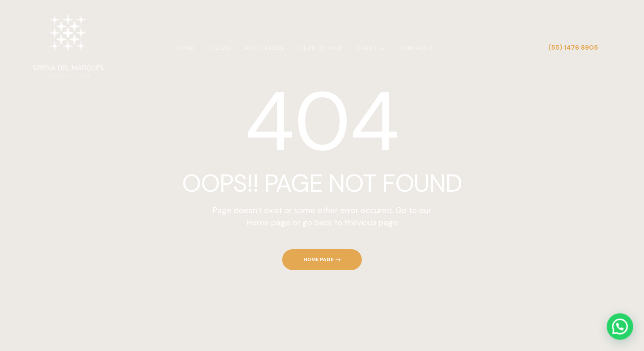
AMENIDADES (265, 48)
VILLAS (220, 48)
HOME (186, 48)
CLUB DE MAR (321, 48)
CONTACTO (416, 48)
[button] (322, 260)
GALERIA (370, 48)
